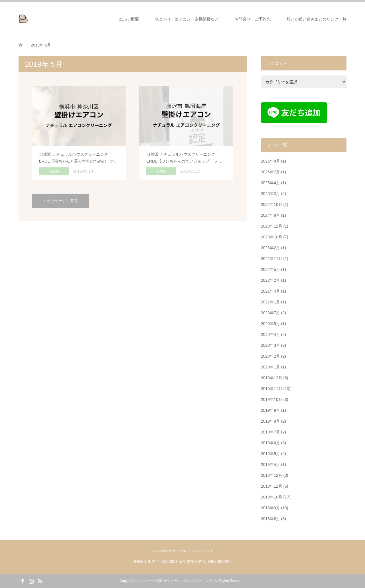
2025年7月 (270, 172)
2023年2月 (270, 248)
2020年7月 (270, 313)
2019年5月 (270, 454)
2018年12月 (272, 475)
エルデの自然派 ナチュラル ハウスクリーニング (182, 551)
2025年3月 (270, 194)
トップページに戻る (60, 201)
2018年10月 (272, 497)
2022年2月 (270, 280)
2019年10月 (272, 400)
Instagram (31, 581)
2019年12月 (272, 378)
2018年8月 (270, 519)
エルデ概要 (129, 19)
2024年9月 (270, 215)
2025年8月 (270, 161)
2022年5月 (270, 269)
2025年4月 (270, 183)
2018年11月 (272, 486)
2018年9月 (270, 508)
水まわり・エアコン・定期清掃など (187, 19)
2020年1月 (270, 367)
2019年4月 (270, 465)
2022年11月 (272, 259)
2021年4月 (270, 291)
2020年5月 (270, 324)
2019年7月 (270, 432)
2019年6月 (270, 443)
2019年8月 (270, 421)
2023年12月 (272, 226)
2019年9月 (270, 410)
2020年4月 (270, 334)
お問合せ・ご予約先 (253, 19)
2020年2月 (270, 356)
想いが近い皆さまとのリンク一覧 (317, 19)
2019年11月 (272, 389)
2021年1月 (270, 302)
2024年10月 (272, 204)
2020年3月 (270, 345)
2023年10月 (272, 237)
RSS (40, 581)
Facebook (23, 581)
